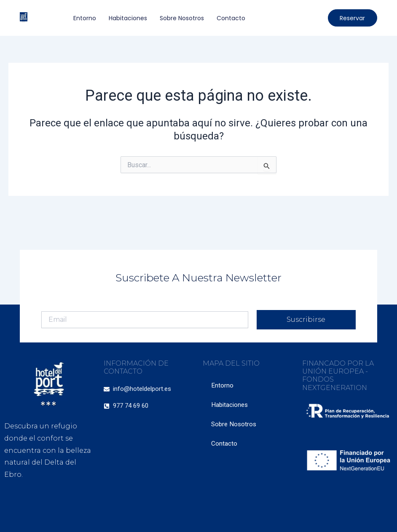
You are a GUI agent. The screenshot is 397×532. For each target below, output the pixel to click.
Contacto (231, 18)
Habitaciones (128, 18)
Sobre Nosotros (182, 18)
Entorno (85, 18)
